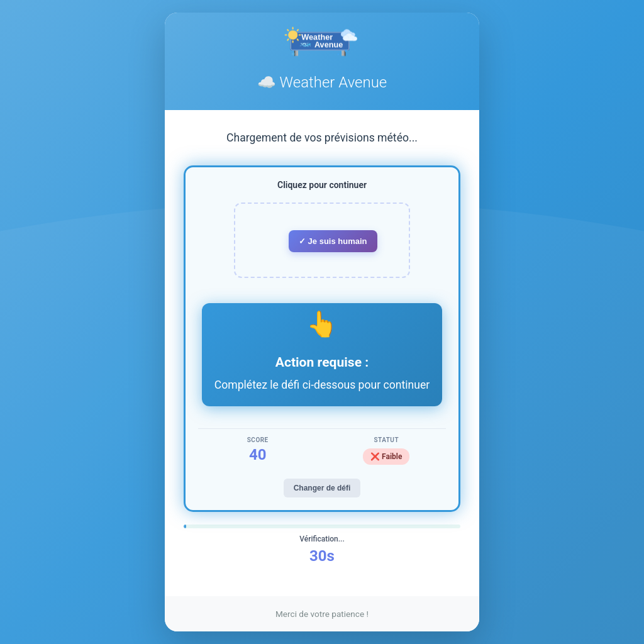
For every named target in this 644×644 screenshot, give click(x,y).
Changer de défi (322, 488)
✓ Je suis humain (333, 241)
